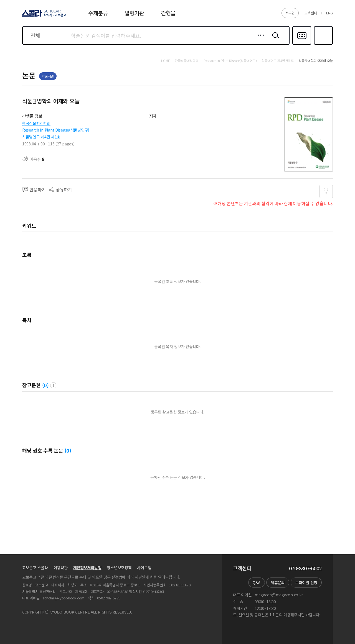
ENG (329, 13)
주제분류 (98, 13)
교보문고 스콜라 (35, 568)
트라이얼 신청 (306, 583)
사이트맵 (144, 568)
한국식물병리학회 (36, 123)
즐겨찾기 (323, 44)
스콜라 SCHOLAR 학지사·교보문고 (43, 16)
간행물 (168, 13)
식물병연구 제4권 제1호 (41, 137)
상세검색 (259, 40)
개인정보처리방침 (87, 568)
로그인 (290, 13)
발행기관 (134, 13)
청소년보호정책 (119, 568)
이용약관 (61, 568)
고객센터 (311, 13)
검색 (275, 40)
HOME (166, 61)
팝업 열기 (53, 385)
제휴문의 (278, 583)
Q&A (257, 583)
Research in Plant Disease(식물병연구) (56, 130)
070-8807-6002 (305, 568)
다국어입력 (302, 44)
